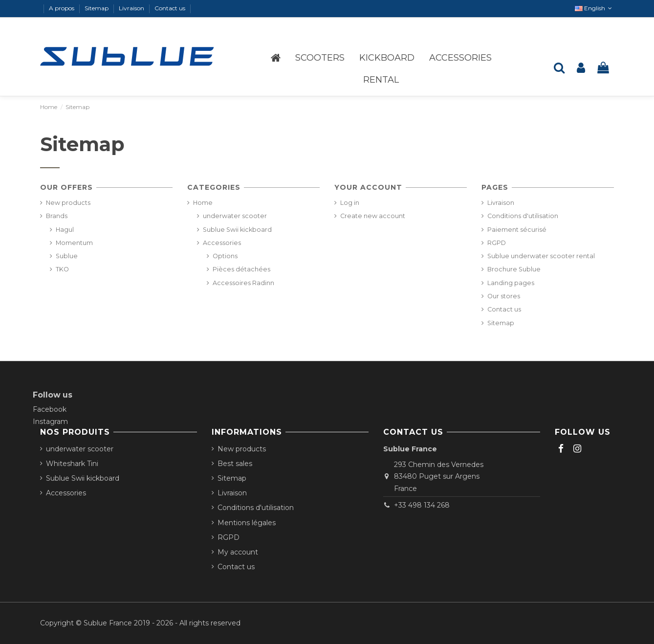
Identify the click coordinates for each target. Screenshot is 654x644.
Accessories (222, 243)
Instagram (50, 422)
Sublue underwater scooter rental (541, 256)
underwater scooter (235, 216)
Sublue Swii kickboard (237, 230)
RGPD (497, 243)
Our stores (504, 296)
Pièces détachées (241, 269)
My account (238, 552)
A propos (62, 8)
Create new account (373, 216)
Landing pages (511, 283)
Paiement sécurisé (517, 230)
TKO (62, 269)
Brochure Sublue (514, 269)
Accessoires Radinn (243, 283)
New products (68, 203)
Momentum (74, 243)
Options (225, 256)
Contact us (171, 8)
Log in (350, 203)
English (594, 8)
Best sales (235, 464)
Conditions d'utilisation (523, 216)
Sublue (67, 256)
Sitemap (97, 8)
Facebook (50, 409)
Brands (57, 216)
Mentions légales (247, 523)
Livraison (132, 8)
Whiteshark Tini (72, 464)
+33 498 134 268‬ (422, 505)
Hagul (65, 230)
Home (203, 203)
